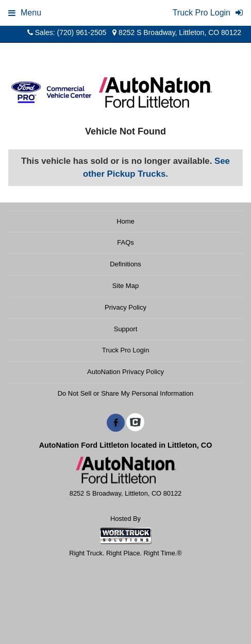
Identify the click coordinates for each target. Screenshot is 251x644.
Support (126, 329)
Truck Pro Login (126, 350)
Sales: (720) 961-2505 (67, 32)
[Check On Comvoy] (135, 423)
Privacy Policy (126, 307)
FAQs (126, 242)
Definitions (126, 264)
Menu (25, 13)
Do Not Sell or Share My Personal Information (126, 393)
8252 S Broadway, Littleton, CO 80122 (177, 32)
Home (126, 221)
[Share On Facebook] (116, 423)
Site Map (126, 286)
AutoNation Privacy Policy (126, 372)
